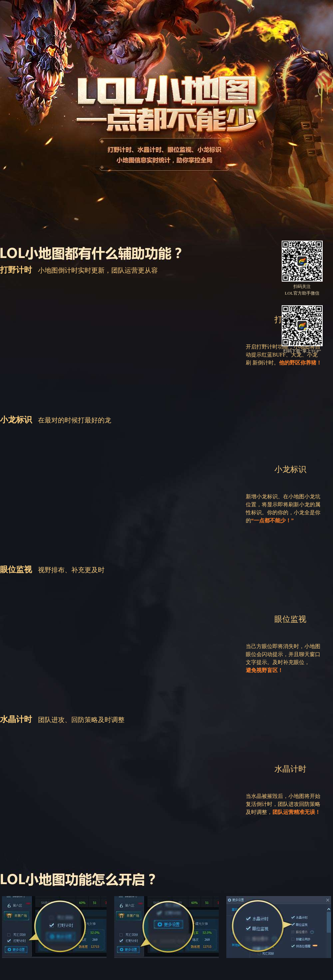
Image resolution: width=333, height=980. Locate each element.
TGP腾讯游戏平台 (37, 18)
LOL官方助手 (95, 18)
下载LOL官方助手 (164, 200)
